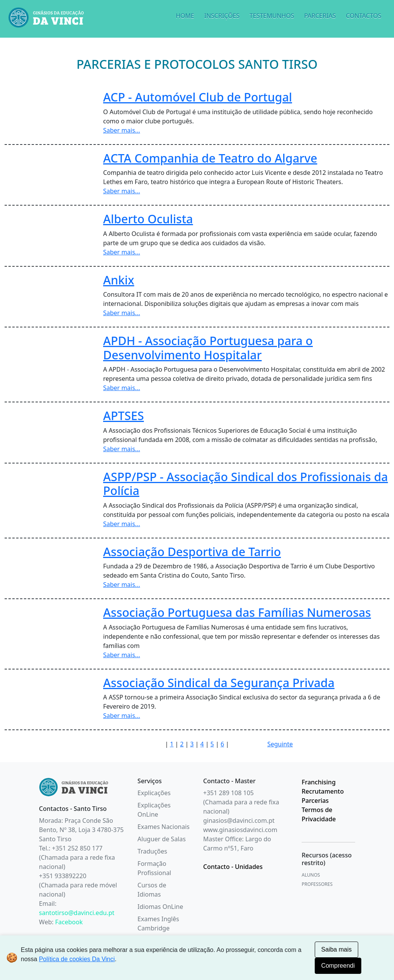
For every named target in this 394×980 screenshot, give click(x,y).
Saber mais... (122, 130)
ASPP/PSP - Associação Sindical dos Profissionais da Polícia (245, 484)
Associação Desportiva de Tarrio (192, 551)
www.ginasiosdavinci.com (240, 830)
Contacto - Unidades (233, 867)
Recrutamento (323, 791)
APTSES (124, 415)
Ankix (119, 280)
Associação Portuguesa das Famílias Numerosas (237, 612)
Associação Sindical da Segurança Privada (219, 683)
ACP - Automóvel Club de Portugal (198, 97)
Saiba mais (336, 949)
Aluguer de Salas (161, 839)
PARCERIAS (320, 16)
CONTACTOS (364, 16)
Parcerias (315, 801)
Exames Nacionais (163, 827)
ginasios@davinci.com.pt (239, 821)
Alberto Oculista (148, 219)
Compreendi (338, 966)
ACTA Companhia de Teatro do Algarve (210, 158)
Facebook (69, 922)
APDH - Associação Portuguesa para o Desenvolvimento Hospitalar (208, 348)
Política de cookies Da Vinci (77, 959)
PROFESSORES (317, 884)
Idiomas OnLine (160, 907)
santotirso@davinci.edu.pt (77, 913)
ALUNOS (311, 875)
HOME (185, 16)
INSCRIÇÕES (222, 16)
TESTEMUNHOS (272, 16)
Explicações (154, 793)
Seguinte (280, 744)
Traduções (152, 851)
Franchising (319, 782)
